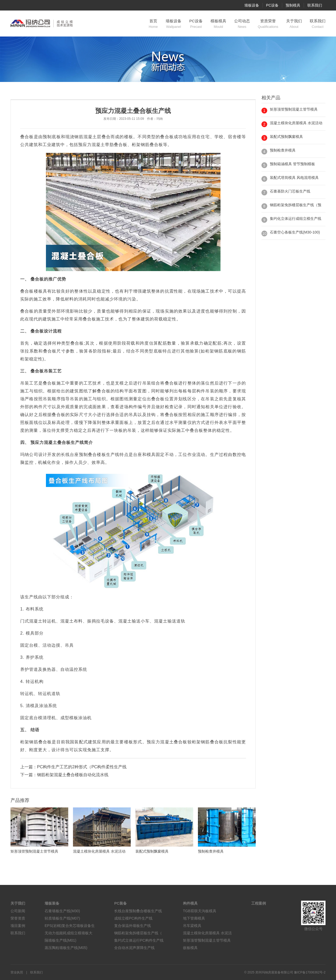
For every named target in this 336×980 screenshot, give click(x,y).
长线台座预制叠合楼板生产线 (138, 911)
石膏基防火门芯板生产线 (290, 191)
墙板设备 (252, 5)
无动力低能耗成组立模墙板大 (69, 933)
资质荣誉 (268, 24)
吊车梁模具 (192, 926)
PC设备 (272, 5)
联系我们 (315, 5)
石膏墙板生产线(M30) (62, 911)
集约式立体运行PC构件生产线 (139, 940)
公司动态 (242, 24)
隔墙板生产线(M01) (61, 940)
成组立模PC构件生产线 (133, 918)
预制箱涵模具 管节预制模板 (292, 164)
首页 (153, 24)
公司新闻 (18, 911)
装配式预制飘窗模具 (286, 137)
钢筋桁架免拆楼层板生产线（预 (296, 205)
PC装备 (120, 903)
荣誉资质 (18, 918)
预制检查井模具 (283, 150)
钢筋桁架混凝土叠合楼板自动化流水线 (73, 775)
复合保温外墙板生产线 (133, 926)
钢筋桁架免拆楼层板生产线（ (138, 933)
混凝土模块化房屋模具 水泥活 (207, 933)
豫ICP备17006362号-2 (310, 972)
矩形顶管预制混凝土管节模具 (294, 109)
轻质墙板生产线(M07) (62, 918)
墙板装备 (52, 903)
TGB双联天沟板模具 (200, 911)
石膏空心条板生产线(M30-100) (295, 232)
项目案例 (18, 926)
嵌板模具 (190, 948)
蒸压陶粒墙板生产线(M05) (66, 948)
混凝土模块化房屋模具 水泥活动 (296, 123)
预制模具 (293, 5)
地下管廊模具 (194, 918)
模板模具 (218, 24)
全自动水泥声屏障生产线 (134, 948)
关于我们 (294, 24)
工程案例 (259, 903)
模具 (151, 455)
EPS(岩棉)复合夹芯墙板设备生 (70, 926)
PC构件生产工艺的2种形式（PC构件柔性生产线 (82, 767)
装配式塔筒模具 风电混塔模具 (294, 178)
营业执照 (17, 972)
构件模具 (190, 903)
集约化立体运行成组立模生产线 (296, 219)
